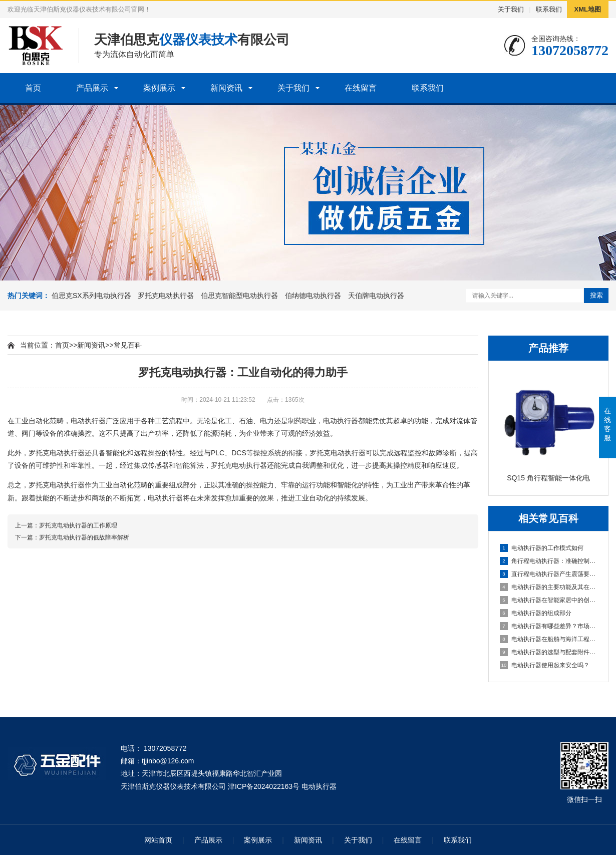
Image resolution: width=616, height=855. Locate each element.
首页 (33, 88)
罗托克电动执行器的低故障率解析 (84, 537)
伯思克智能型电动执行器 (239, 296)
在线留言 (361, 88)
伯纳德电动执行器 (313, 296)
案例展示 (159, 88)
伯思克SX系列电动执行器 (91, 296)
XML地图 (588, 9)
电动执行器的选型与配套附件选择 (549, 652)
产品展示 (92, 88)
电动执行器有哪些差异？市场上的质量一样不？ (549, 626)
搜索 (596, 295)
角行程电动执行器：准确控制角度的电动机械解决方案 (549, 561)
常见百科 (128, 345)
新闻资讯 (226, 88)
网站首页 (158, 840)
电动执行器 (88, 421)
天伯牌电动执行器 (376, 296)
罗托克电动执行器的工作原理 (78, 525)
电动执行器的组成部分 (536, 613)
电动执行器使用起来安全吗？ (545, 665)
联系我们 (549, 9)
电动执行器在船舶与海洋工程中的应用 (549, 639)
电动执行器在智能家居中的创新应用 (549, 600)
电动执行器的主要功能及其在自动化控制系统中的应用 (549, 587)
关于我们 (511, 9)
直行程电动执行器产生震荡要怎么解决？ (549, 574)
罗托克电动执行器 (166, 296)
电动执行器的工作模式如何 (542, 548)
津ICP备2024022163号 (264, 786)
